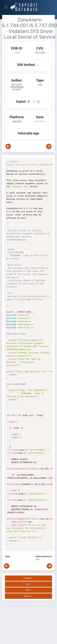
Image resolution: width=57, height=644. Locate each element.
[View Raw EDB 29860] (39, 102)
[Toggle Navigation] (7, 7)
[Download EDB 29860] (29, 102)
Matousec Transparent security (17, 87)
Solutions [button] (28, 596)
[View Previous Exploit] (8, 146)
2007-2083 (40, 53)
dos (40, 85)
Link (37, 559)
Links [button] (28, 584)
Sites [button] (28, 590)
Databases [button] (28, 578)
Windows (17, 122)
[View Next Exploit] (49, 146)
